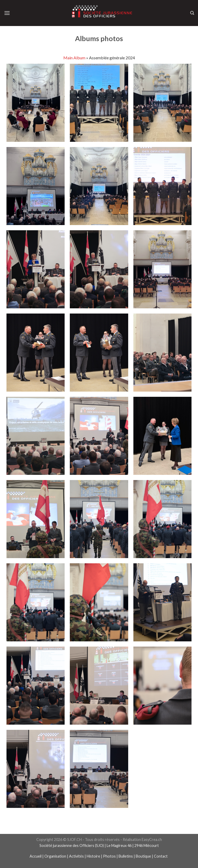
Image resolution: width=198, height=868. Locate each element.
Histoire (93, 856)
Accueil (36, 856)
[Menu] (7, 13)
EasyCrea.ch (152, 840)
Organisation (55, 856)
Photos (109, 856)
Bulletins (126, 856)
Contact (161, 856)
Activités (76, 856)
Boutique (143, 856)
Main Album (74, 58)
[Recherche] (192, 13)
